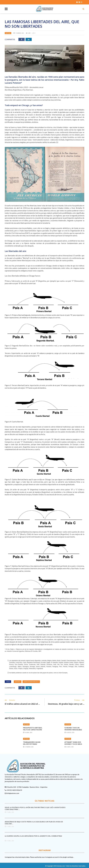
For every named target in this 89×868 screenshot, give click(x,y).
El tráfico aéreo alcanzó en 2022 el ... (22, 704)
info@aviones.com (13, 793)
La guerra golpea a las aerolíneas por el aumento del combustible (33, 836)
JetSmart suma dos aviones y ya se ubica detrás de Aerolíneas (74, 744)
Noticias (8, 33)
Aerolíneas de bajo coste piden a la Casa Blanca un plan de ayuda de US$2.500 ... (34, 823)
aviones (18, 682)
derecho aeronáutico (31, 682)
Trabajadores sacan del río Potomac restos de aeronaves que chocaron (32, 745)
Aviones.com (61, 866)
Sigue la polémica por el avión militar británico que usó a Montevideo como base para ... (35, 808)
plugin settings (68, 857)
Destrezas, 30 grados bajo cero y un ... (66, 704)
